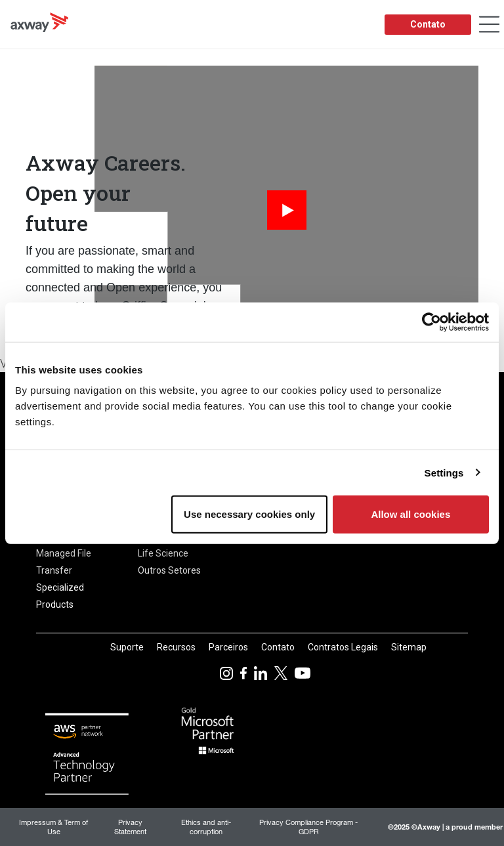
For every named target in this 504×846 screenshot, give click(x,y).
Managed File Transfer (64, 562)
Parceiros (228, 647)
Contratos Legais (343, 647)
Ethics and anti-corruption (206, 827)
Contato (428, 24)
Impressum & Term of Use (53, 827)
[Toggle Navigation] (489, 25)
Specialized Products (60, 596)
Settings (444, 472)
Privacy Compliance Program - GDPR (308, 827)
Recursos (176, 647)
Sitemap (409, 647)
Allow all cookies (410, 514)
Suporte (127, 647)
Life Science (163, 553)
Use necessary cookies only (249, 514)
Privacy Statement (130, 827)
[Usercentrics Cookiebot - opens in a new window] (431, 322)
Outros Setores (169, 570)
